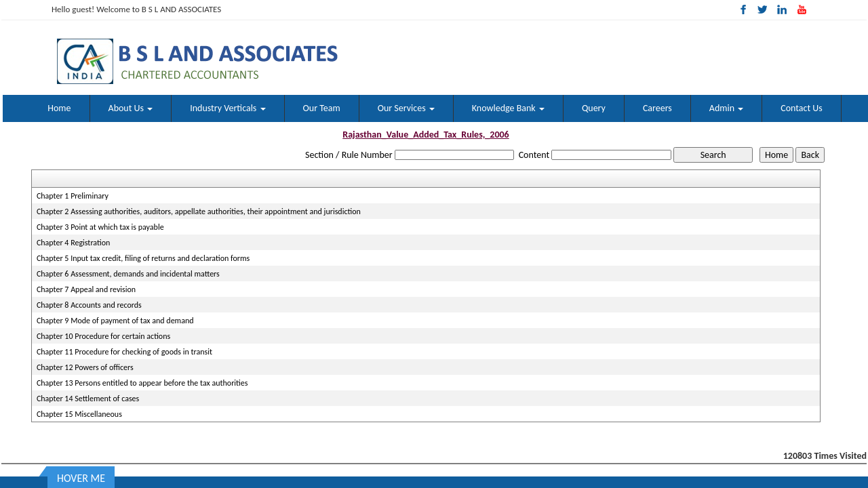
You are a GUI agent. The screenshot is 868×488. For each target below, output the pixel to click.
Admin (726, 108)
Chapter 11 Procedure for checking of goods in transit (124, 352)
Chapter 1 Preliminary (73, 196)
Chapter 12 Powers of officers (85, 367)
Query (594, 108)
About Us (131, 108)
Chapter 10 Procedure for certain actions (103, 336)
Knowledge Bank (508, 108)
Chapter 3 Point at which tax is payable (100, 227)
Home (59, 108)
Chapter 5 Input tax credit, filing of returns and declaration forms (143, 258)
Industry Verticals (228, 108)
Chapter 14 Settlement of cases (88, 399)
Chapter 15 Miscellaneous (79, 414)
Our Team (322, 108)
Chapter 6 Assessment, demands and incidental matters (128, 274)
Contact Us (802, 108)
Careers (657, 108)
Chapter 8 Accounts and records (89, 305)
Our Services (406, 108)
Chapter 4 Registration (73, 243)
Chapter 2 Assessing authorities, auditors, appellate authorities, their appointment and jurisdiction (199, 211)
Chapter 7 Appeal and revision (86, 289)
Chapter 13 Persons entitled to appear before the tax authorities (142, 383)
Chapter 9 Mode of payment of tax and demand (115, 321)
